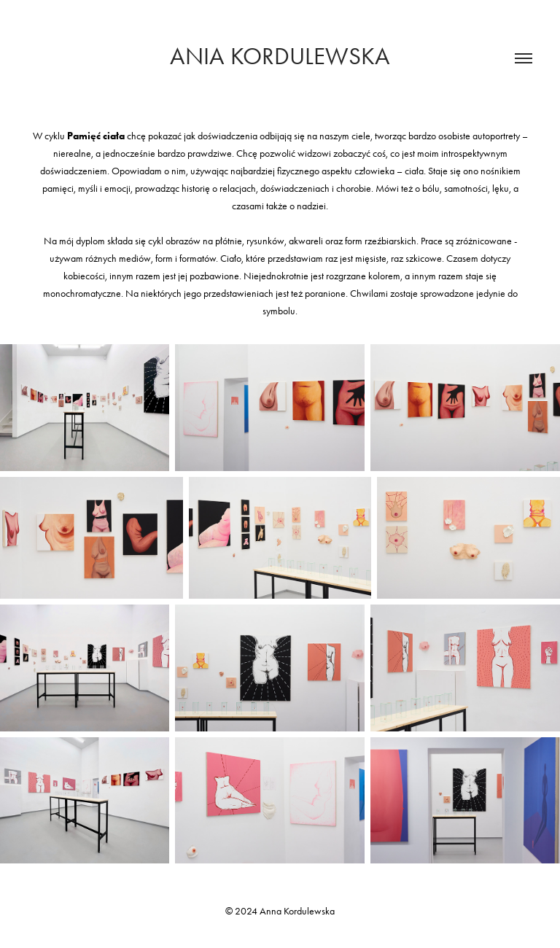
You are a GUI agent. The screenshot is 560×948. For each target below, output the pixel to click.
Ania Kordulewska (280, 56)
